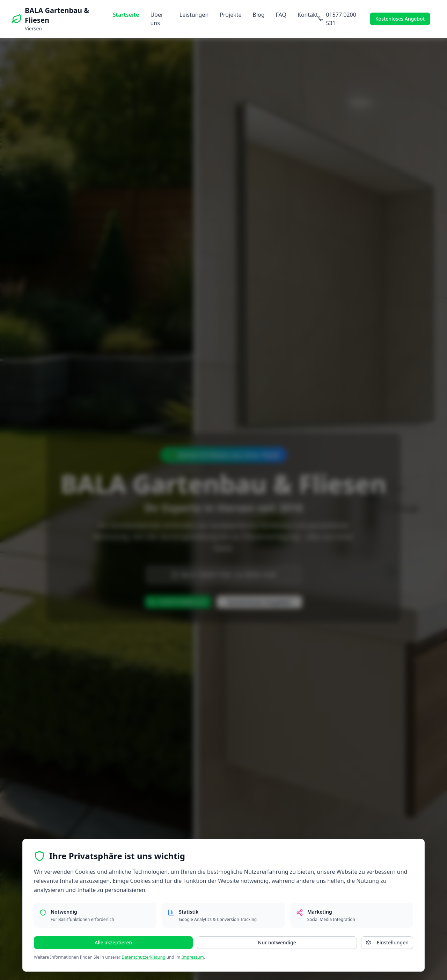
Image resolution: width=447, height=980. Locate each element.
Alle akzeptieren (113, 942)
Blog (259, 15)
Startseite (126, 15)
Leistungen (194, 15)
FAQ (281, 15)
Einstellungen (387, 942)
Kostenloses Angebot (400, 19)
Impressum (192, 957)
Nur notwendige (277, 942)
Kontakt (308, 15)
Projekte (230, 15)
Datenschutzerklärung (143, 957)
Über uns (157, 19)
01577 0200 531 (337, 19)
